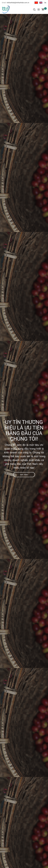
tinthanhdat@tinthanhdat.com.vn (18, 3)
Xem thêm (24, 475)
